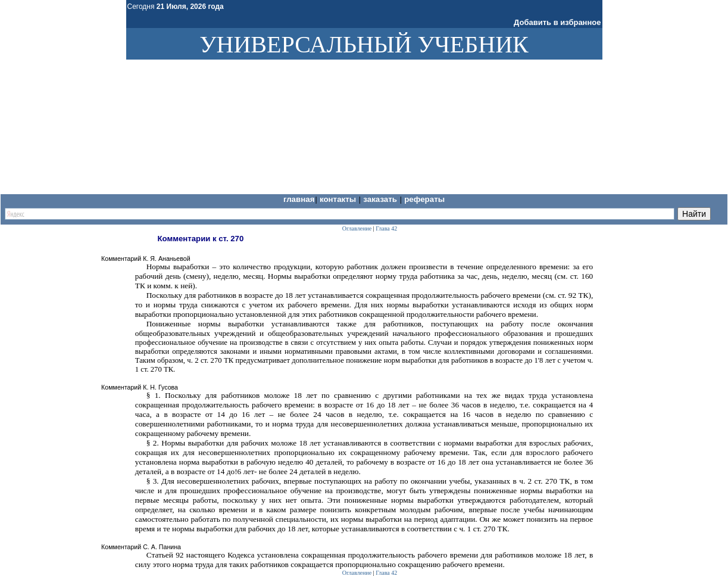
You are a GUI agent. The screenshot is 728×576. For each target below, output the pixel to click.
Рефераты (424, 199)
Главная (299, 199)
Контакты (339, 199)
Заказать (381, 199)
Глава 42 (386, 228)
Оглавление (357, 228)
